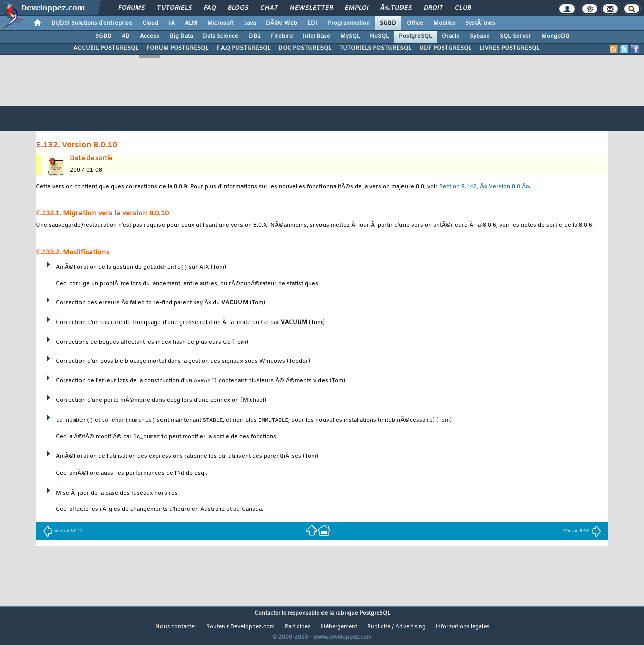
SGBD (388, 23)
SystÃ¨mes (480, 23)
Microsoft (221, 23)
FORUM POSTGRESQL (177, 48)
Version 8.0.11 (63, 532)
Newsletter (311, 8)
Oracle (451, 36)
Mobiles (444, 23)
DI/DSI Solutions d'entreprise (92, 23)
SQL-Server (515, 36)
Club (463, 8)
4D (126, 36)
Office (415, 23)
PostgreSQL (415, 36)
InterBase (316, 36)
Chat (269, 8)
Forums (132, 8)
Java (250, 23)
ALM (191, 23)
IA (172, 23)
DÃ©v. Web (281, 23)
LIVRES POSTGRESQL (509, 48)
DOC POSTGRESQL (305, 48)
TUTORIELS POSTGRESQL (375, 48)
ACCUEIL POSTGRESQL (106, 48)
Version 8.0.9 (582, 532)
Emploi (356, 8)
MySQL (350, 36)
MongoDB (555, 36)
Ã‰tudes (396, 8)
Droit (433, 8)
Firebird (282, 36)
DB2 (255, 36)
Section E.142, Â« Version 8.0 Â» (484, 187)
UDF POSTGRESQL (445, 48)
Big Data (181, 36)
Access (150, 36)
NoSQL (379, 36)
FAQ (210, 8)
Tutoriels (174, 8)
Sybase (480, 36)
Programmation (349, 23)
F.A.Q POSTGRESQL (243, 48)
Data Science (221, 36)
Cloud (150, 23)
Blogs (238, 8)
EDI (312, 23)
